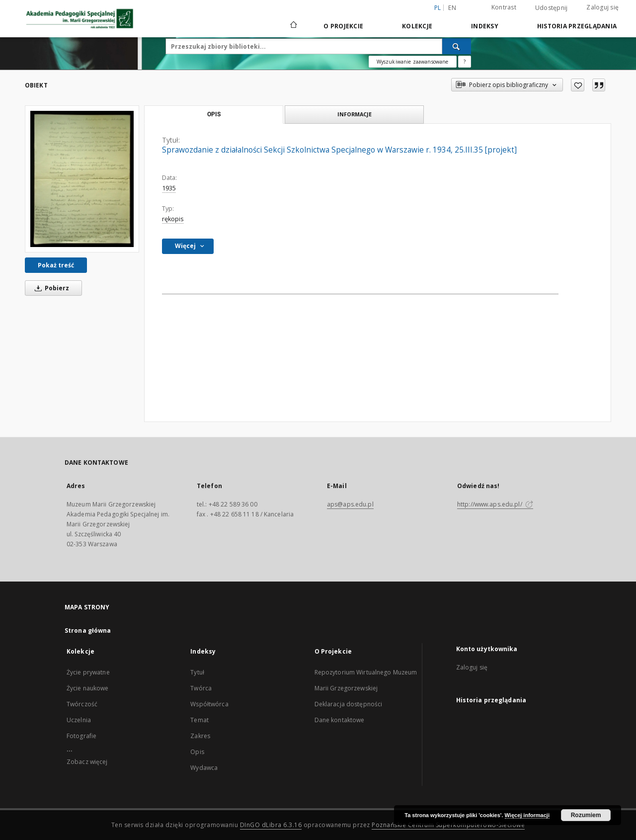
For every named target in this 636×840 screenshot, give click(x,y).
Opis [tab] (214, 114)
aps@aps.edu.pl (350, 504)
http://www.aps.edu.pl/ (495, 504)
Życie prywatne (88, 672)
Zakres (200, 736)
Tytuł (197, 672)
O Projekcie (343, 26)
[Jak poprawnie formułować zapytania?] (465, 62)
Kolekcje (417, 26)
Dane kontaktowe (340, 720)
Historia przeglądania (577, 26)
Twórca (201, 688)
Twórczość (82, 704)
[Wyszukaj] (457, 46)
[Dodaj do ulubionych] (578, 85)
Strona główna (88, 630)
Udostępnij (552, 8)
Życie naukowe (88, 688)
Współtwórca (209, 704)
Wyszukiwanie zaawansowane (413, 62)
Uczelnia (79, 720)
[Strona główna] (293, 26)
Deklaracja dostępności (349, 704)
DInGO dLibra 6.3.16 (271, 825)
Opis (197, 752)
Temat (199, 720)
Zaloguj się (602, 7)
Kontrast (504, 7)
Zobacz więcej (87, 762)
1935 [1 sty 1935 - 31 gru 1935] (169, 188)
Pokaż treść (56, 265)
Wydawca (204, 768)
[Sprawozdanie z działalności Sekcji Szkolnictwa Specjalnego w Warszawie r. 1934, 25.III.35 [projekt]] (82, 179)
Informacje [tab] (355, 114)
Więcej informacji (527, 815)
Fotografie (81, 736)
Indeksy (485, 26)
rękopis (173, 219)
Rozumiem (586, 815)
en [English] (452, 8)
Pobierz (50, 288)
